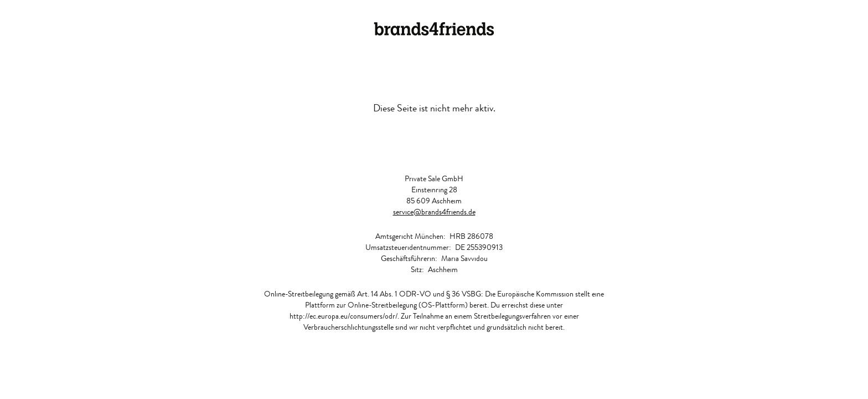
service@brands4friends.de (434, 212)
